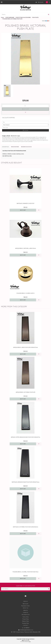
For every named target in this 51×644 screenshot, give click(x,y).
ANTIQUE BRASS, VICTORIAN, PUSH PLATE (26, 392)
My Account (39, 2)
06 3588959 (25, 628)
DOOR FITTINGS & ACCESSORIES (23, 17)
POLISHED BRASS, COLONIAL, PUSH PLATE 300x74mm (26, 572)
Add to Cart (25, 109)
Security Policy (26, 623)
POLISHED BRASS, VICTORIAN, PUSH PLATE (12, 19)
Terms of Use (26, 617)
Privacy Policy (26, 619)
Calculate (26, 130)
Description (5, 147)
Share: (46, 21)
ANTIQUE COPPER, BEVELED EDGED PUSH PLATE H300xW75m (25, 437)
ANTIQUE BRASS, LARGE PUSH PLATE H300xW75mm (26, 347)
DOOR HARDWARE (10, 17)
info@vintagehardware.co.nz (26, 630)
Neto (30, 642)
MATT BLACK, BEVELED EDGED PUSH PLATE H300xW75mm (26, 482)
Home (2, 17)
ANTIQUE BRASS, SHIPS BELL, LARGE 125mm (26, 248)
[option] (25, 59)
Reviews (26, 147)
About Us (26, 610)
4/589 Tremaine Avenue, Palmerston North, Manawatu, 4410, (25, 632)
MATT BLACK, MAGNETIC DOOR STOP (26, 203)
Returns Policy (26, 621)
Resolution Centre (26, 606)
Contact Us (26, 612)
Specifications (15, 147)
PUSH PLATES (35, 17)
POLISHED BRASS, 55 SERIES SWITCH (25, 293)
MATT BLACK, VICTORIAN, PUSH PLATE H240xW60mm (25, 527)
